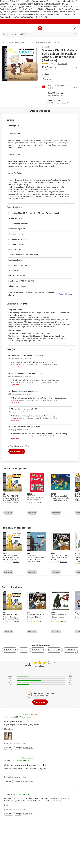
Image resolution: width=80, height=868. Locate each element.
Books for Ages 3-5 (55, 42)
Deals (26, 12)
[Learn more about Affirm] (60, 102)
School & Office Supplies (15, 9)
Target (4, 42)
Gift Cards (50, 9)
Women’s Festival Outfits (15, 14)
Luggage (21, 7)
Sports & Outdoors (32, 7)
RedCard (27, 17)
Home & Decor (63, 1)
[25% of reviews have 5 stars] (40, 676)
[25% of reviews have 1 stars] (40, 685)
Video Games (58, 7)
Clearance (33, 12)
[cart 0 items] (75, 28)
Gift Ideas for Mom (24, 1)
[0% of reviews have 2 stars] (40, 683)
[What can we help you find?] (40, 34)
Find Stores (46, 17)
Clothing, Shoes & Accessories (44, 1)
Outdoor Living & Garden (16, 4)
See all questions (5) (18, 446)
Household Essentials (42, 4)
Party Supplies (32, 9)
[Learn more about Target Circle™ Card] (60, 94)
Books (31, 42)
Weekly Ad (53, 14)
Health (7, 7)
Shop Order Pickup (66, 14)
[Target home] (40, 28)
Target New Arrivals (8, 1)
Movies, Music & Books (18, 42)
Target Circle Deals (41, 14)
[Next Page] (78, 494)
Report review (28, 748)
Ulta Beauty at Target (67, 9)
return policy (19, 341)
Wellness (13, 7)
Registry (19, 17)
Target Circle (36, 17)
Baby (53, 4)
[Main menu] (5, 28)
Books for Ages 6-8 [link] (54, 650)
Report (55, 364)
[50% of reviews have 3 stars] (40, 680)
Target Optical (18, 12)
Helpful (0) (38, 364)
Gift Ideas (42, 9)
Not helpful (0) (47, 364)
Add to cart (47, 79)
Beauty (58, 4)
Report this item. (65, 294)
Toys (42, 7)
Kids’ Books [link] (24, 650)
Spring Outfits (59, 12)
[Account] (69, 28)
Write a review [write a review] (40, 702)
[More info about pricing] (76, 68)
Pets (56, 9)
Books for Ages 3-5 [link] (10, 650)
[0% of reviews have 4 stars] (40, 678)
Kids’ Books (41, 42)
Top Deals (29, 14)
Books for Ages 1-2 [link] (38, 650)
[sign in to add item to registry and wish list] (75, 87)
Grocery (29, 4)
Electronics (48, 7)
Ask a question (17, 451)
